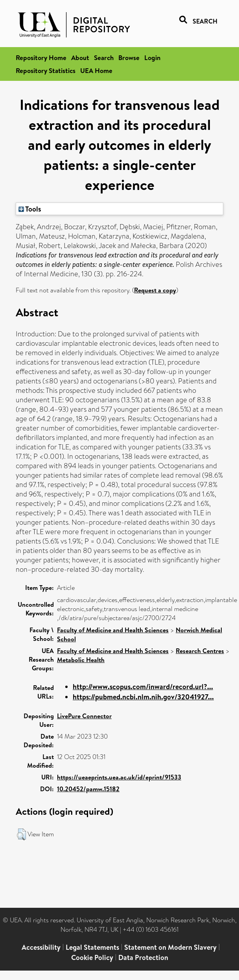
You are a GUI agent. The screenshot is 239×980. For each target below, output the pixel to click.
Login (152, 57)
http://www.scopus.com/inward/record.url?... (143, 687)
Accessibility (41, 947)
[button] (21, 834)
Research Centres (200, 651)
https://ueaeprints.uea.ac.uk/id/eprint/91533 (119, 777)
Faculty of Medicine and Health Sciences (113, 630)
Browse (129, 57)
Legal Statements (92, 947)
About (80, 57)
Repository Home (41, 57)
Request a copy (155, 290)
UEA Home (96, 70)
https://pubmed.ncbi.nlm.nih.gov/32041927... (143, 697)
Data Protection (143, 957)
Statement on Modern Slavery (170, 947)
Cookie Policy (92, 957)
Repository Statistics (46, 70)
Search (104, 57)
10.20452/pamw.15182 (88, 789)
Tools (30, 209)
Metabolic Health (81, 660)
